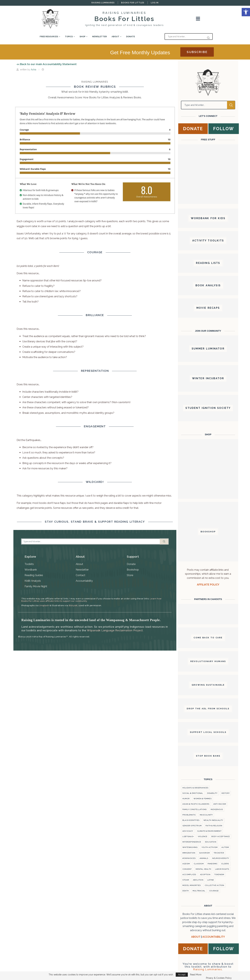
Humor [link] (186, 799)
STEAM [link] (186, 880)
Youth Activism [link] (210, 847)
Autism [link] (225, 847)
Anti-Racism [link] (220, 804)
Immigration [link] (189, 853)
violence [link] (203, 836)
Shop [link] (82, 37)
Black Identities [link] (191, 820)
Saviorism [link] (204, 853)
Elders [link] (225, 864)
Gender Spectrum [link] (192, 826)
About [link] (115, 37)
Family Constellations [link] (195, 809)
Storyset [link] (73, 605)
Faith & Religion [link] (214, 826)
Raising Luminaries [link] (103, 3)
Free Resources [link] (49, 37)
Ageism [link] (186, 864)
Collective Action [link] (214, 885)
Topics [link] (69, 37)
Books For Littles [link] (133, 3)
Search (164, 541)
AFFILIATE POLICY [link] (208, 585)
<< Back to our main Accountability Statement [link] (47, 64)
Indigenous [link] (217, 809)
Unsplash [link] (44, 605)
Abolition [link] (198, 880)
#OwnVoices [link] (189, 858)
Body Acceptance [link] (221, 836)
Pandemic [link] (213, 864)
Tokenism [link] (219, 874)
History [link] (226, 793)
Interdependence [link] (192, 842)
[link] (246, 12)
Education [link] (211, 842)
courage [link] (214, 891)
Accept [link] (182, 975)
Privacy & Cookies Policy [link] (219, 978)
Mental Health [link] (203, 869)
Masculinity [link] (206, 815)
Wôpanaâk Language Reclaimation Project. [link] (115, 630)
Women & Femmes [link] (203, 799)
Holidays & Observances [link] (195, 788)
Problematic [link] (189, 815)
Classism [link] (199, 864)
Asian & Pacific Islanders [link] (196, 804)
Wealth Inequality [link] (213, 820)
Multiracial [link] (199, 891)
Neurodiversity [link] (221, 858)
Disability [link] (212, 793)
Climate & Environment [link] (209, 831)
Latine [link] (211, 880)
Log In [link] (155, 3)
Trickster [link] (219, 853)
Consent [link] (187, 869)
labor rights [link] (222, 869)
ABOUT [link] (196, 937)
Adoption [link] (205, 874)
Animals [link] (204, 858)
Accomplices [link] (189, 874)
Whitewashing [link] (190, 847)
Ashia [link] (34, 70)
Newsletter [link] (99, 37)
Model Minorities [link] (192, 885)
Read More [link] (196, 975)
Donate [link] (131, 37)
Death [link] (186, 891)
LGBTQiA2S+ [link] (188, 836)
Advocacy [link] (188, 831)
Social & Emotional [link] (193, 793)
